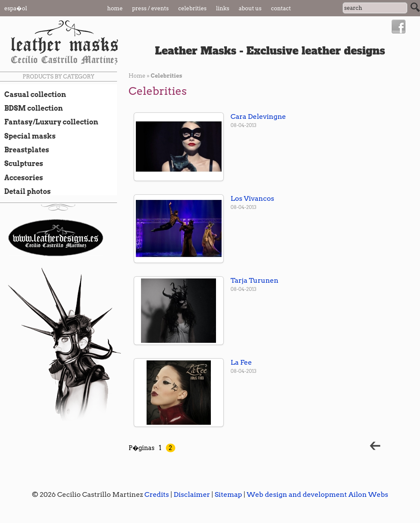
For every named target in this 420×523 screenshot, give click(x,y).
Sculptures (22, 163)
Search (415, 7)
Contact (281, 8)
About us (250, 8)
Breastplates (25, 150)
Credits (157, 494)
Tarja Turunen (255, 280)
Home (115, 8)
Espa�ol (16, 8)
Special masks (28, 136)
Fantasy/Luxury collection (49, 122)
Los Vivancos (252, 198)
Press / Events (150, 8)
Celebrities (192, 8)
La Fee (241, 362)
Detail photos (25, 191)
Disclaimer (192, 494)
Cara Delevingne (258, 116)
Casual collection (33, 94)
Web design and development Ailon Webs (317, 494)
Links (223, 8)
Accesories (21, 178)
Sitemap (228, 494)
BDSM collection (31, 108)
